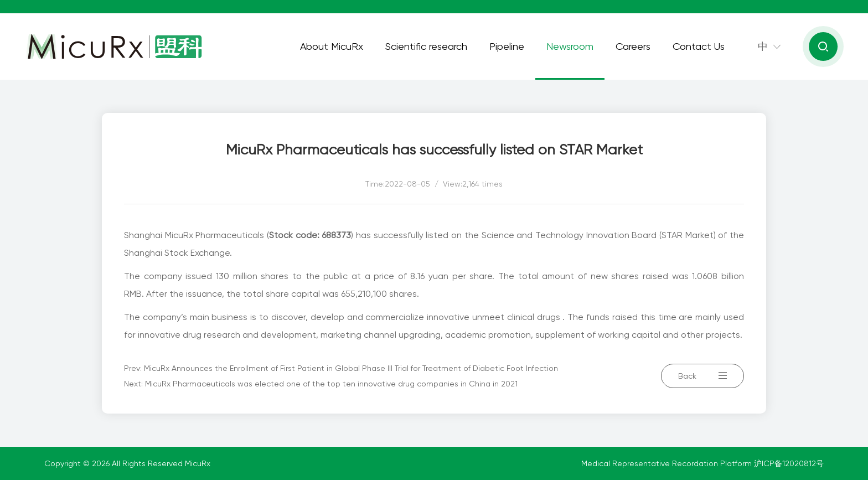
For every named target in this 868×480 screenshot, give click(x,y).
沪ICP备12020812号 (789, 463)
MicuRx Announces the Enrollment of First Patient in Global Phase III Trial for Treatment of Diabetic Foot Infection (351, 368)
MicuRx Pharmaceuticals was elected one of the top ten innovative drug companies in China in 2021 (331, 384)
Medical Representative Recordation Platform (668, 463)
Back (702, 376)
